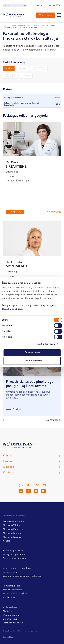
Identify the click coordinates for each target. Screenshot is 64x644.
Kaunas (22, 68)
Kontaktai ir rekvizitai (14, 522)
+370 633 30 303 (44, 6)
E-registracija (16, 212)
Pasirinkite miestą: (14, 62)
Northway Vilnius (12, 525)
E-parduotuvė (10, 619)
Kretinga (26, 76)
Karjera (7, 541)
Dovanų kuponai (12, 615)
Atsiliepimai (9, 598)
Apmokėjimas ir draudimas (17, 568)
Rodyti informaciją (45, 344)
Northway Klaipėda (13, 529)
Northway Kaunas (12, 537)
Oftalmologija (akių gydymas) (32, 25)
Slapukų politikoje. (13, 309)
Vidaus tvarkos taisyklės (15, 594)
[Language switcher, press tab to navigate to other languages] (57, 6)
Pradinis (6, 25)
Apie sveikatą (10, 607)
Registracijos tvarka (13, 551)
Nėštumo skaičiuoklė (14, 623)
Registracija (47, 15)
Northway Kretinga (13, 533)
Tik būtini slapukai (32, 361)
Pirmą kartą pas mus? (14, 555)
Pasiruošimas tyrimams (15, 559)
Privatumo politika (12, 586)
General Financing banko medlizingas (23, 576)
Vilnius (9, 68)
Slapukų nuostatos (13, 590)
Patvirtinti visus (32, 353)
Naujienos (8, 611)
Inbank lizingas (11, 572)
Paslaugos (15, 25)
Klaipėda (39, 69)
